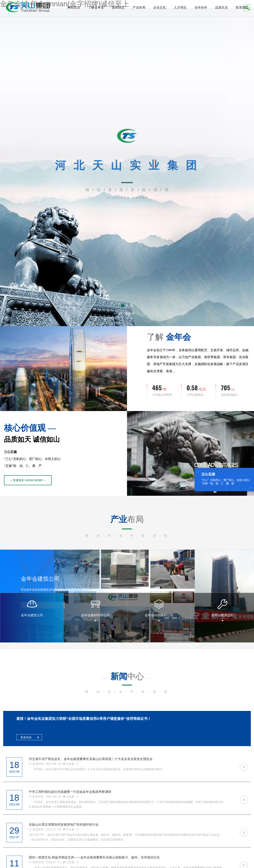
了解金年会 (96, 7)
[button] (123, 306)
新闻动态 (118, 7)
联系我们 (242, 7)
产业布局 (139, 7)
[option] (32, 618)
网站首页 (74, 7)
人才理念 (180, 7)
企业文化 (160, 7)
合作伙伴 (201, 7)
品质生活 (221, 7)
